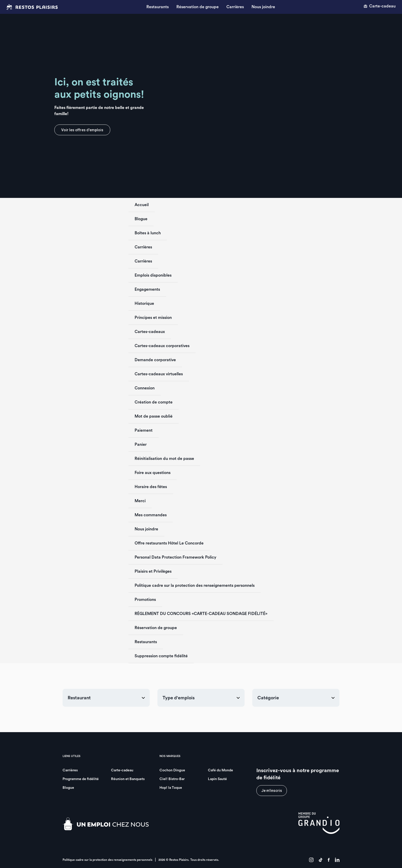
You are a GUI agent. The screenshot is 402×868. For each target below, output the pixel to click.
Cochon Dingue (172, 770)
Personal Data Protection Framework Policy (175, 557)
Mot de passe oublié (154, 416)
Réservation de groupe (198, 7)
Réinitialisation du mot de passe (164, 459)
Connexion (145, 388)
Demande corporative (155, 360)
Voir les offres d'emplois (82, 130)
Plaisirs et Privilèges (153, 571)
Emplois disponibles (153, 275)
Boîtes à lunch (148, 233)
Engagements (147, 289)
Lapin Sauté (217, 779)
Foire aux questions (153, 473)
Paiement (144, 430)
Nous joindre (263, 7)
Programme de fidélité (81, 779)
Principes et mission (153, 318)
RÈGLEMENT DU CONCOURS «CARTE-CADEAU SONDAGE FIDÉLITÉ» (201, 614)
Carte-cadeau (380, 6)
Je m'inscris (272, 791)
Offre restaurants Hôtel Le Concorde (169, 543)
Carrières (235, 7)
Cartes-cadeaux (150, 332)
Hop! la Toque (171, 788)
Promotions (145, 600)
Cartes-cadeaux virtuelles (159, 374)
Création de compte (154, 402)
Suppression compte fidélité (161, 656)
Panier (141, 445)
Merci (140, 501)
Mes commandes (151, 515)
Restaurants (158, 7)
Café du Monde (220, 770)
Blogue (141, 219)
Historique (144, 304)
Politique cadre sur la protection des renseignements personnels (195, 586)
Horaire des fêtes (151, 487)
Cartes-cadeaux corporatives (162, 346)
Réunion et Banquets (128, 779)
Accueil (142, 205)
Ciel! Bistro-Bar (172, 779)
